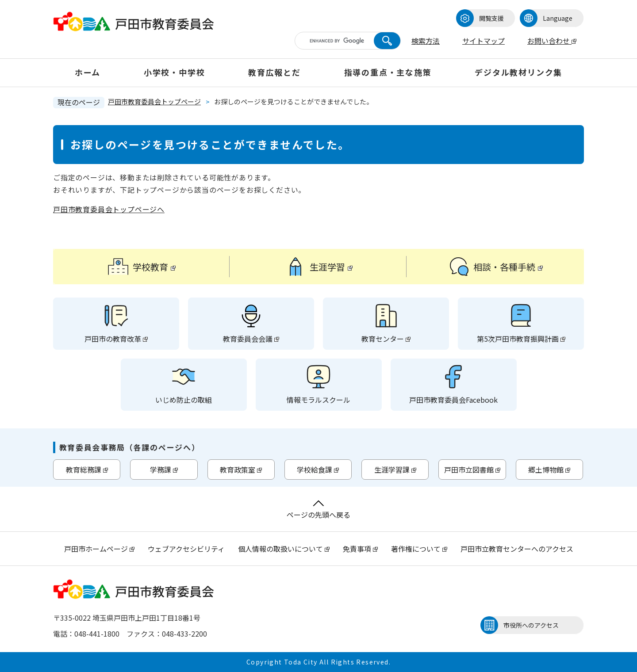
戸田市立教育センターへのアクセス (517, 549)
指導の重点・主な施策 (388, 72)
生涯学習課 (395, 470)
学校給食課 (318, 470)
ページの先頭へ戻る (318, 510)
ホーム (88, 72)
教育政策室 (241, 470)
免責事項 (360, 549)
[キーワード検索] (340, 41)
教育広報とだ (274, 72)
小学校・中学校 (175, 72)
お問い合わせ (552, 41)
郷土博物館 (549, 470)
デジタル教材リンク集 (518, 72)
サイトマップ (484, 41)
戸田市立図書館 (472, 470)
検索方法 (426, 41)
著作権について (419, 549)
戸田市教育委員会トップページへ (109, 209)
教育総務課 (87, 470)
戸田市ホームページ (99, 549)
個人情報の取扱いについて (284, 549)
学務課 (164, 470)
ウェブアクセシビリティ (186, 549)
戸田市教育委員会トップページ (154, 101)
